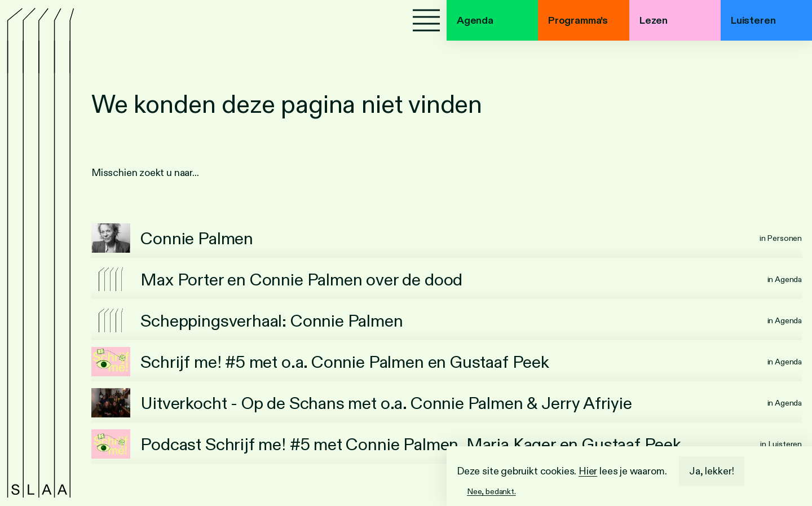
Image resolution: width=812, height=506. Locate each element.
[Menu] (426, 20)
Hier (588, 471)
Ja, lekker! (712, 471)
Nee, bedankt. (491, 491)
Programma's (578, 20)
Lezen (654, 20)
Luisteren (753, 20)
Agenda (475, 20)
